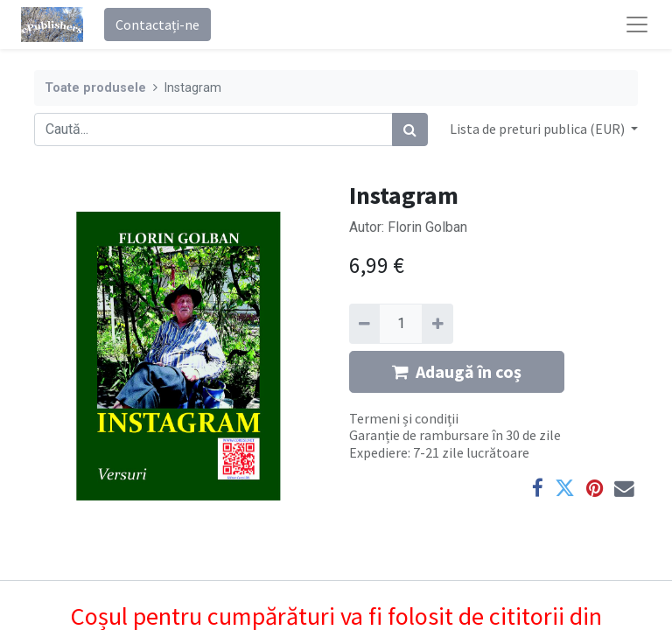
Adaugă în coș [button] (457, 371)
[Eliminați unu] (364, 324)
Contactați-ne (157, 24)
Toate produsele (95, 88)
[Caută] (410, 129)
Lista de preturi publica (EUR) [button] (539, 129)
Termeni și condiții (404, 418)
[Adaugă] (437, 324)
